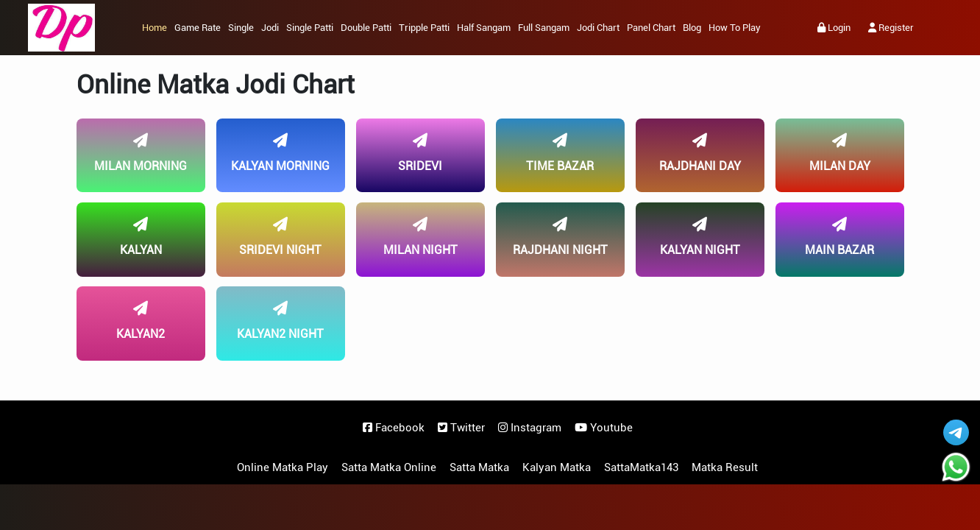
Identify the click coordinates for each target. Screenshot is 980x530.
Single (241, 28)
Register (891, 28)
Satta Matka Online (389, 467)
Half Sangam (484, 28)
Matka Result (725, 467)
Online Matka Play (283, 467)
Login (834, 28)
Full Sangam (544, 28)
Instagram (530, 428)
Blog (692, 28)
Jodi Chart (598, 28)
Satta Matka (479, 467)
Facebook (394, 428)
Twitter (461, 428)
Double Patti (366, 28)
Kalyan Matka (557, 467)
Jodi (270, 28)
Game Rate (198, 28)
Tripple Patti (424, 28)
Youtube (604, 428)
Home (155, 28)
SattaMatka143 (641, 467)
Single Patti (310, 28)
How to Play (735, 28)
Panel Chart (651, 28)
